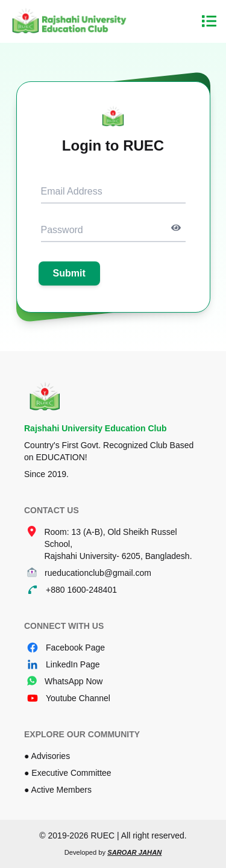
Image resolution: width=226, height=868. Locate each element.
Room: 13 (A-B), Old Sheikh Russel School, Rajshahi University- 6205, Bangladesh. (118, 544)
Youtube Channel (78, 698)
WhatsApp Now (74, 681)
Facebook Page (75, 648)
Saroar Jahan (134, 852)
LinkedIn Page (73, 664)
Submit (69, 273)
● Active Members (58, 790)
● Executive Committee (68, 773)
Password (62, 230)
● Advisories (47, 756)
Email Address (72, 191)
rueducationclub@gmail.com (98, 573)
